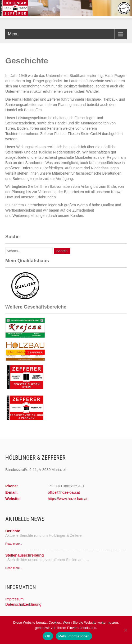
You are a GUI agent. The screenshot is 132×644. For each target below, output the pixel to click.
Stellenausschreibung (24, 555)
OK (48, 636)
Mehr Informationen (74, 636)
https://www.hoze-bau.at (68, 499)
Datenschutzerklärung (23, 604)
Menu (13, 34)
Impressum (14, 599)
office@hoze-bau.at (64, 492)
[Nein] (125, 630)
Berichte (13, 531)
